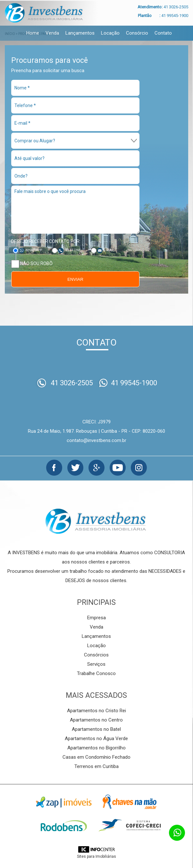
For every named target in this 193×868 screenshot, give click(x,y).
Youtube (118, 468)
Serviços (96, 664)
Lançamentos (80, 33)
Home (33, 33)
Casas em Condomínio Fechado (96, 757)
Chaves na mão (129, 802)
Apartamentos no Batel (96, 729)
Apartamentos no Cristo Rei (96, 711)
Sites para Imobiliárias (96, 856)
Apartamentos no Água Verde (96, 739)
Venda (52, 33)
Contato (163, 33)
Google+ (96, 468)
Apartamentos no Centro (96, 720)
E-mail (109, 250)
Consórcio (137, 33)
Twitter (75, 468)
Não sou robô (32, 264)
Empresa (96, 618)
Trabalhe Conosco (96, 673)
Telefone (73, 250)
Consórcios (96, 655)
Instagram (139, 468)
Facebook (54, 468)
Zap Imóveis (64, 802)
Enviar (75, 279)
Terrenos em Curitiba (96, 766)
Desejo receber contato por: (46, 241)
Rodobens (64, 826)
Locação (110, 33)
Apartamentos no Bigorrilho (96, 748)
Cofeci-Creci (129, 826)
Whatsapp (34, 250)
